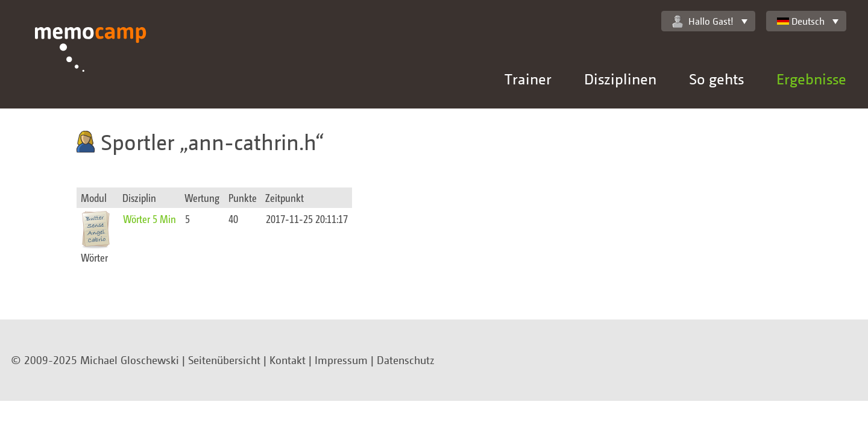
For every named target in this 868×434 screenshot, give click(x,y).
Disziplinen (620, 79)
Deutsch (801, 21)
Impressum (341, 360)
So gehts (716, 79)
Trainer (528, 79)
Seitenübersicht (224, 360)
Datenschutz (406, 360)
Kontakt (288, 360)
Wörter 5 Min (149, 219)
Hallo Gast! (703, 21)
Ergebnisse (811, 79)
